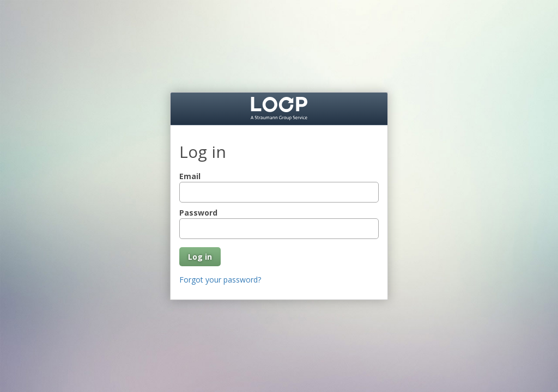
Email (190, 176)
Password (198, 213)
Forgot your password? (220, 280)
